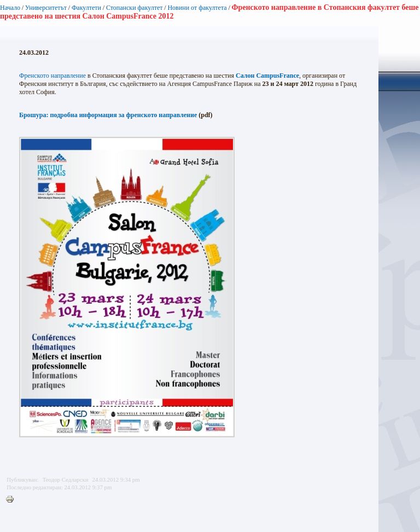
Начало (10, 8)
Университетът (46, 8)
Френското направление (52, 76)
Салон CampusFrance (267, 76)
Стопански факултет (135, 8)
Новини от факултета (197, 8)
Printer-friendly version (13, 500)
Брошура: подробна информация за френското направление (108, 115)
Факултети (86, 8)
